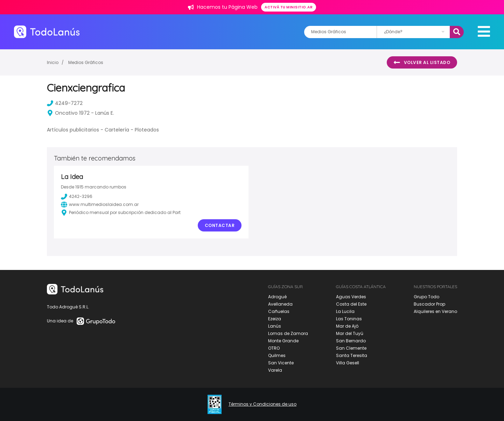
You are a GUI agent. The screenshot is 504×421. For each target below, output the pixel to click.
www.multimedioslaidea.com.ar (100, 205)
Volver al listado (422, 63)
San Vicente (281, 363)
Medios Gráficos (86, 62)
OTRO (274, 348)
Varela (275, 370)
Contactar (220, 225)
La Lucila (345, 311)
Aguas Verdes (351, 297)
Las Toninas (349, 319)
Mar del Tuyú (350, 333)
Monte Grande (283, 341)
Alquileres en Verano (435, 311)
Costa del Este (351, 304)
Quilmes (277, 355)
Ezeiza (275, 319)
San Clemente (351, 348)
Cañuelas (279, 311)
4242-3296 (77, 197)
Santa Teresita (352, 355)
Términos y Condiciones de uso (262, 404)
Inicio (53, 62)
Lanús (275, 326)
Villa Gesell (348, 363)
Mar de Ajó (347, 326)
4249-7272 (65, 103)
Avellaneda (280, 304)
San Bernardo (351, 341)
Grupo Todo (426, 297)
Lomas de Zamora (288, 333)
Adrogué (277, 297)
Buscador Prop (429, 304)
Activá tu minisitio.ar (289, 7)
